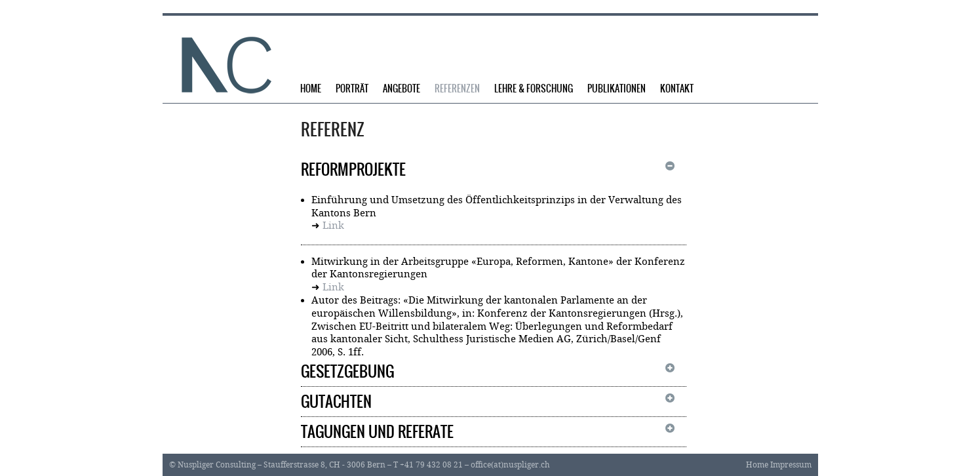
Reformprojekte (353, 169)
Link (333, 226)
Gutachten (336, 402)
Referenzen (457, 89)
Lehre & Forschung (534, 89)
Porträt (352, 89)
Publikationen (617, 89)
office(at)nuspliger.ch (510, 465)
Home (311, 89)
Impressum (791, 465)
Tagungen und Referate (377, 432)
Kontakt (677, 89)
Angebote (402, 89)
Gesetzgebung (347, 371)
